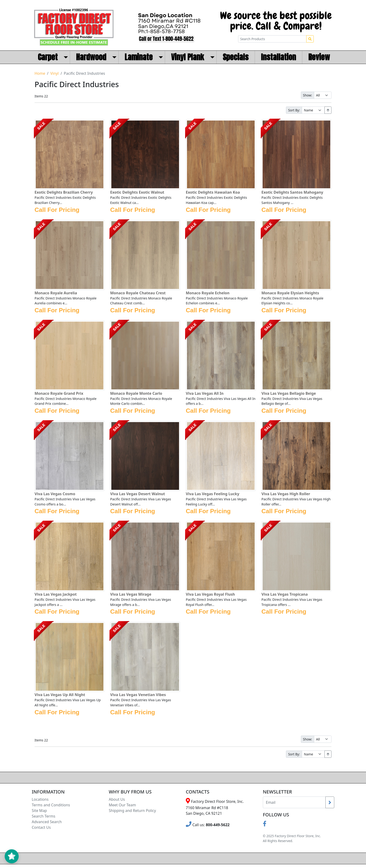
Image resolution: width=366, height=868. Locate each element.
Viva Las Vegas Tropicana (285, 594)
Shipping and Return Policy (132, 811)
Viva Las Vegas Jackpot (56, 594)
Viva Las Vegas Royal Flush (210, 594)
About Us (117, 799)
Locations (40, 799)
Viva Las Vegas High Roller (286, 494)
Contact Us (41, 827)
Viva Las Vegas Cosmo (55, 494)
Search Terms (44, 816)
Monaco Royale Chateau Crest (138, 293)
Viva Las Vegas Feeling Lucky (213, 494)
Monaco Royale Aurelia (56, 293)
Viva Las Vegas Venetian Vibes (138, 695)
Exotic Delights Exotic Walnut (137, 192)
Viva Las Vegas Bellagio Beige (289, 393)
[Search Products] (272, 39)
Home (40, 73)
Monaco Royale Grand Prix (59, 393)
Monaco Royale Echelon (208, 293)
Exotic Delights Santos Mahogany (292, 192)
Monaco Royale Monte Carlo (136, 393)
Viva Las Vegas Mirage (131, 594)
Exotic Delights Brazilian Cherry (64, 192)
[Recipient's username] (294, 802)
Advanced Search (47, 822)
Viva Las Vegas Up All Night (60, 695)
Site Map (39, 811)
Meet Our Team (122, 805)
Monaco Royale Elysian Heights (290, 293)
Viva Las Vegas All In (205, 393)
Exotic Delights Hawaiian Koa (213, 192)
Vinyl (54, 73)
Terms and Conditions (51, 805)
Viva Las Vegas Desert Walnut (138, 494)
